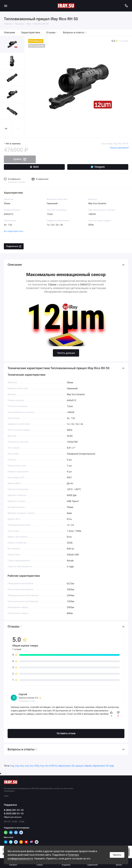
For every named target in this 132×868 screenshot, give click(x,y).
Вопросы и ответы (75, 33)
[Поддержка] (126, 6)
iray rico (19, 766)
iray (12, 766)
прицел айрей (83, 766)
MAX (34, 167)
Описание (9, 33)
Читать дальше (66, 353)
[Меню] (6, 6)
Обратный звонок (13, 817)
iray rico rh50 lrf (48, 766)
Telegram (98, 167)
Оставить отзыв (66, 733)
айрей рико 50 (66, 766)
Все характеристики (14, 231)
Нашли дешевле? (119, 148)
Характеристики (31, 33)
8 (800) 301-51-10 (14, 810)
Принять (117, 855)
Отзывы (52, 33)
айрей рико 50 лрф (103, 766)
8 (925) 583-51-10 (14, 814)
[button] (6, 129)
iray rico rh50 (32, 766)
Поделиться (14, 246)
